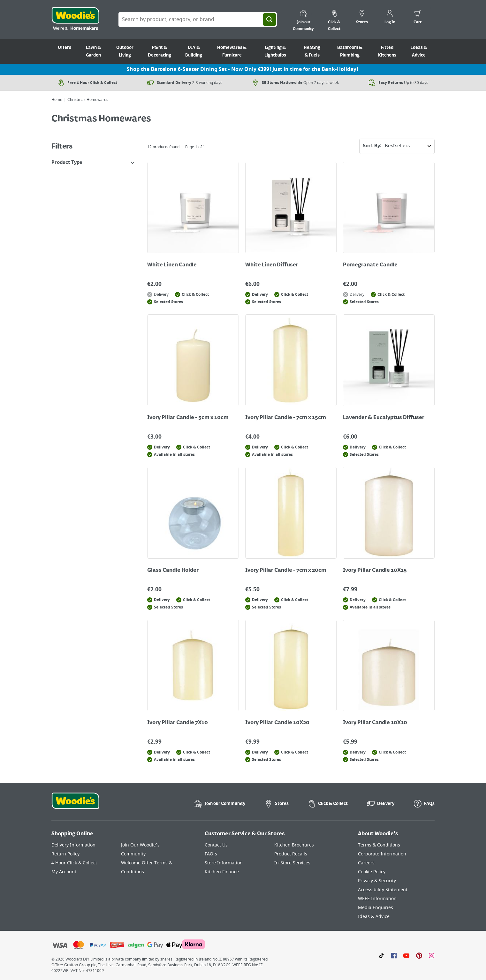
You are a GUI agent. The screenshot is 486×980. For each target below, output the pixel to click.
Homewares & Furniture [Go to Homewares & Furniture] (232, 51)
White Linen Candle (172, 265)
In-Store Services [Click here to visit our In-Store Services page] (292, 863)
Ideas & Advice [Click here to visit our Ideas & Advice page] (374, 917)
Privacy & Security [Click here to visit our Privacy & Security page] (377, 881)
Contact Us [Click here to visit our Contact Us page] (216, 845)
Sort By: (399, 146)
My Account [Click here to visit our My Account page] (64, 872)
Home (57, 100)
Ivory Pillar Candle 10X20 (277, 723)
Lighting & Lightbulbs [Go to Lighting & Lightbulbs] (275, 51)
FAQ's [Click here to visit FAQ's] (211, 854)
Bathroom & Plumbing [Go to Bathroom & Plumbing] (350, 51)
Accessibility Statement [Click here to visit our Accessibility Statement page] (383, 890)
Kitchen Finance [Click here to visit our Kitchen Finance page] (222, 872)
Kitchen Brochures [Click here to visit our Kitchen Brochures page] (294, 845)
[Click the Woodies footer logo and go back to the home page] (75, 805)
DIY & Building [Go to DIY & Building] (194, 51)
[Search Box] (198, 19)
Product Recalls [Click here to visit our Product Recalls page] (291, 854)
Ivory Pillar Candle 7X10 (178, 723)
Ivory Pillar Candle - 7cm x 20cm (286, 570)
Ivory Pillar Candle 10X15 (375, 570)
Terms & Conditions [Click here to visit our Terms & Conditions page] (379, 845)
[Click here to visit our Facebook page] (394, 955)
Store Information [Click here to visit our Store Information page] (224, 863)
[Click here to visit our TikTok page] (381, 955)
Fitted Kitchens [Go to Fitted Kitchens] (387, 51)
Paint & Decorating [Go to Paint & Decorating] (159, 51)
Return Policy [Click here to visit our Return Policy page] (65, 854)
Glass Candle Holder (173, 570)
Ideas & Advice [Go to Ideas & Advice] (419, 51)
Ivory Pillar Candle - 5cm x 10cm (188, 418)
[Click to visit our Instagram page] (432, 955)
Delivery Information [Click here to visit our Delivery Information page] (73, 845)
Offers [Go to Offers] (65, 48)
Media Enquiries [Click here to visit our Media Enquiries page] (376, 908)
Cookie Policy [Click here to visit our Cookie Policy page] (372, 872)
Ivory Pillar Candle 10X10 (375, 723)
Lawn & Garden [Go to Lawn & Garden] (93, 51)
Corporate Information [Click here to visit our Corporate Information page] (382, 854)
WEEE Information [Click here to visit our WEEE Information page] (377, 899)
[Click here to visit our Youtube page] (406, 955)
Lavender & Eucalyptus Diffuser (384, 418)
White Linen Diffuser (272, 265)
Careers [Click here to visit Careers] (366, 863)
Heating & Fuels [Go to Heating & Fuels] (312, 51)
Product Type (93, 163)
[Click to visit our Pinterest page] (419, 955)
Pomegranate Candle (370, 265)
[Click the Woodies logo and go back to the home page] (75, 19)
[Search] (270, 19)
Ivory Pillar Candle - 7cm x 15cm (286, 418)
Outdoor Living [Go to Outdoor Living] (125, 51)
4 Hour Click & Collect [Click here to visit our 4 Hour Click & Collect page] (74, 863)
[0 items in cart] (418, 18)
